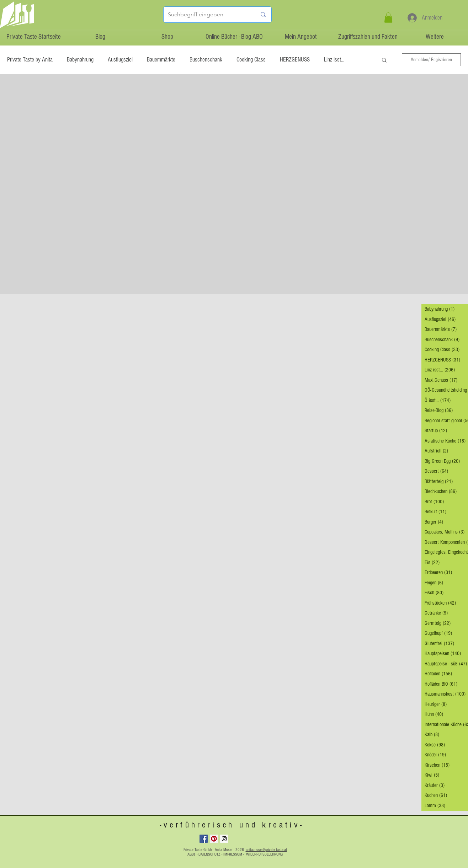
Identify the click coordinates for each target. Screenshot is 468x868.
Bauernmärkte (161, 60)
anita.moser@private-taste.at (266, 850)
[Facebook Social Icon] (204, 839)
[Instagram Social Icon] (224, 839)
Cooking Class (251, 60)
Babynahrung (80, 60)
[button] (388, 18)
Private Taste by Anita (30, 60)
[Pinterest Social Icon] (214, 839)
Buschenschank (206, 60)
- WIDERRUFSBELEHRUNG (263, 854)
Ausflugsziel (120, 60)
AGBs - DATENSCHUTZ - (205, 854)
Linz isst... (334, 60)
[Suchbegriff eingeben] (207, 15)
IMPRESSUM (233, 854)
